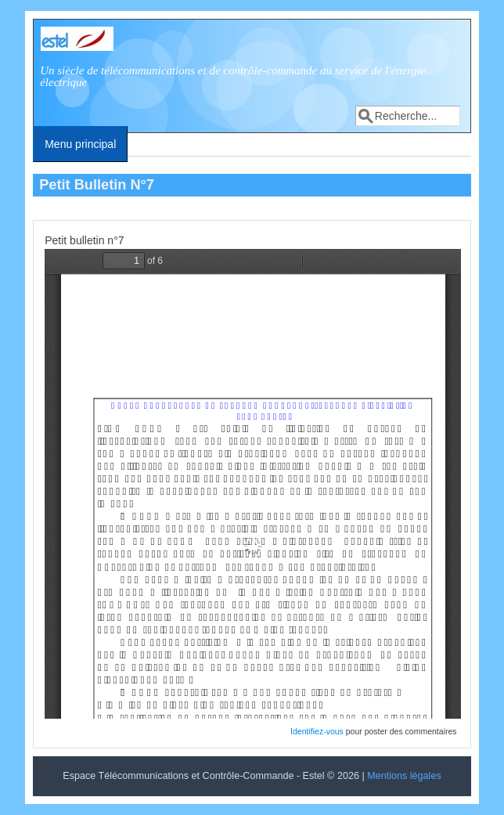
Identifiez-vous (317, 731)
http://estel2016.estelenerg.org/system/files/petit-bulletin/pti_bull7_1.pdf (253, 484)
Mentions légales (404, 776)
